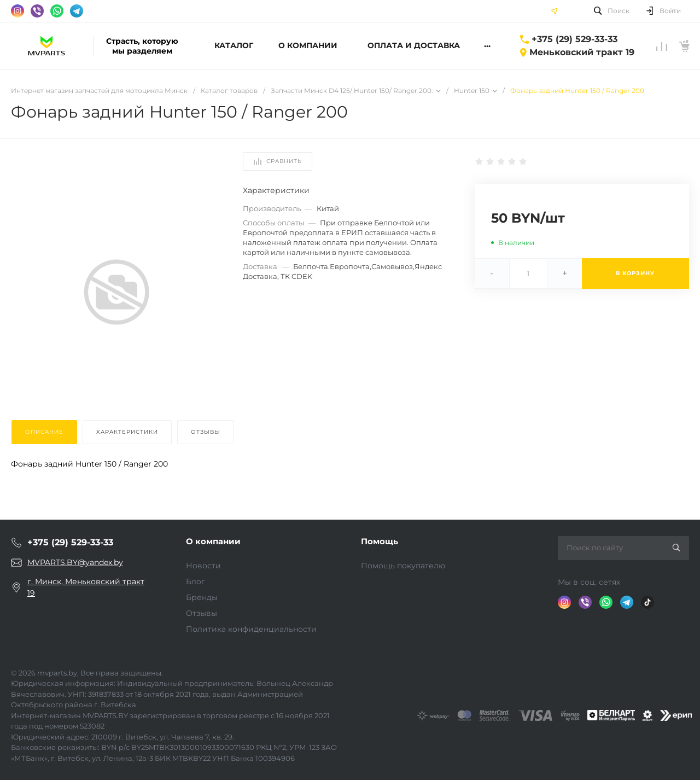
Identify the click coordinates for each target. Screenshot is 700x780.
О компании (213, 541)
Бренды (202, 597)
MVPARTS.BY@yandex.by (75, 562)
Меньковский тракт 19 (582, 52)
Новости (203, 566)
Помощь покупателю (403, 566)
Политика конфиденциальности (251, 629)
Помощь (380, 541)
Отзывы (202, 613)
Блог (196, 581)
